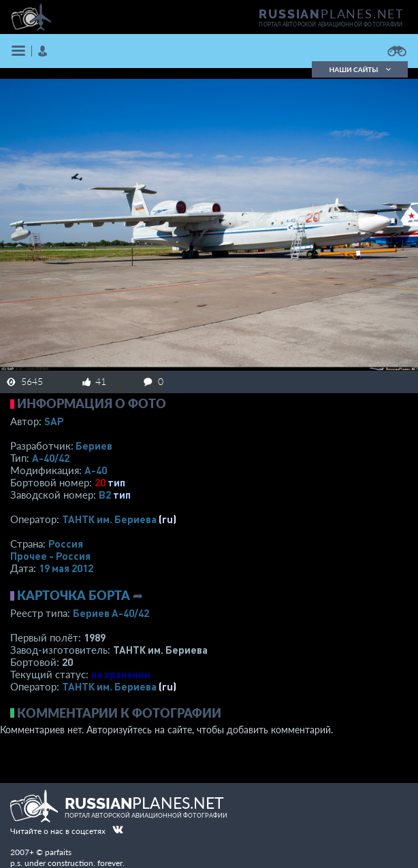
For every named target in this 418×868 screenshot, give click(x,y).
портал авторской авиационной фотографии (331, 24)
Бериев (94, 446)
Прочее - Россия (50, 556)
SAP (54, 421)
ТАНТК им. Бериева (109, 519)
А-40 (96, 470)
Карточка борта (74, 595)
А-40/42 (51, 458)
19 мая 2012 (66, 568)
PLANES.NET (332, 14)
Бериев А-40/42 (111, 613)
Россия (66, 544)
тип (116, 482)
